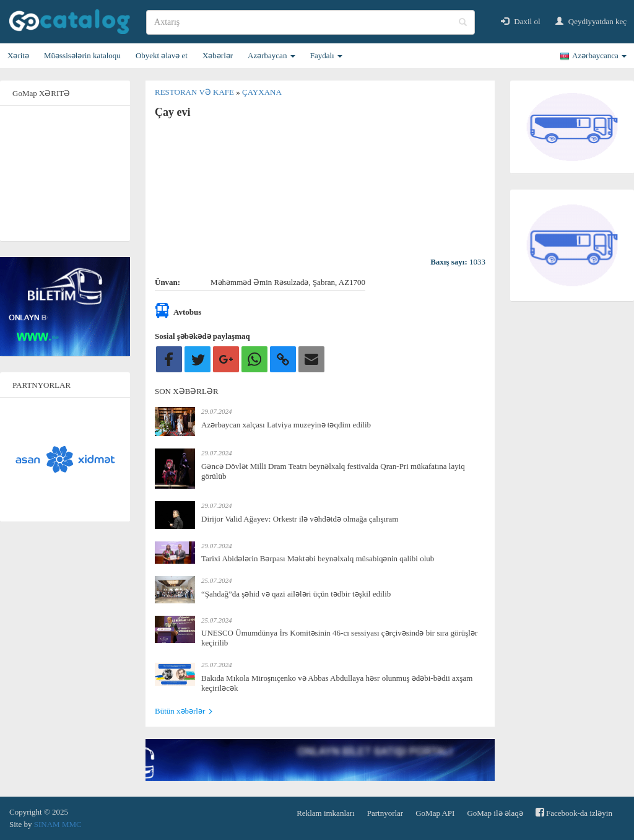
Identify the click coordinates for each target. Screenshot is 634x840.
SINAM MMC (58, 824)
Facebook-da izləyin (574, 812)
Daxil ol (521, 21)
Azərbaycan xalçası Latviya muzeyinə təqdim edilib (286, 425)
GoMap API (435, 813)
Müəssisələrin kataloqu (82, 55)
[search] (310, 22)
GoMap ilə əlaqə (495, 813)
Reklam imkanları (326, 813)
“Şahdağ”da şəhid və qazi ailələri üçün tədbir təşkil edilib (296, 594)
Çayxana (262, 92)
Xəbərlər (218, 55)
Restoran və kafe (195, 92)
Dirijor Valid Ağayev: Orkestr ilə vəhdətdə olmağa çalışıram (300, 519)
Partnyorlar (385, 813)
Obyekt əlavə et (162, 55)
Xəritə (18, 55)
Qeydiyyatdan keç (591, 21)
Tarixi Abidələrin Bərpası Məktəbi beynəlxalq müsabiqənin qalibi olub (318, 558)
